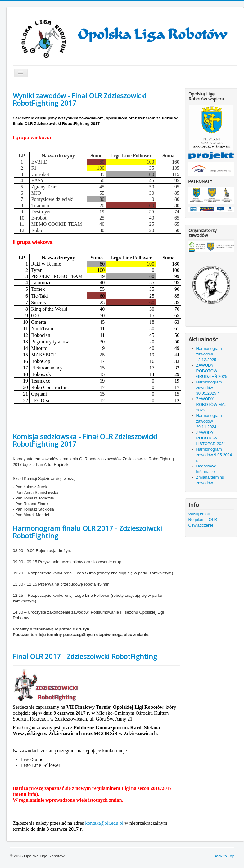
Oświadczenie (201, 525)
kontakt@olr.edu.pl (104, 823)
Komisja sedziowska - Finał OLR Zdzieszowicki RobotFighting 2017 (85, 440)
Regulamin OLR (203, 520)
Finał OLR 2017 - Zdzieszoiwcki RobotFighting (85, 656)
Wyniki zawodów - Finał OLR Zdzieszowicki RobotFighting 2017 (80, 99)
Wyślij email (199, 514)
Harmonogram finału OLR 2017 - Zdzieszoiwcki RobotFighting (87, 532)
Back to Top (224, 856)
